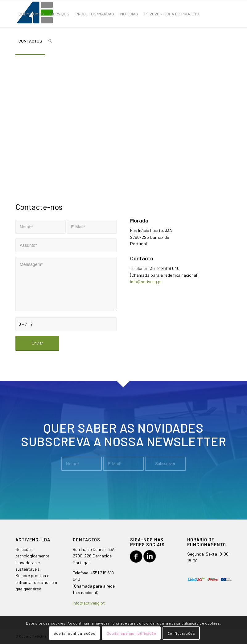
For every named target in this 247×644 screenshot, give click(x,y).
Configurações (181, 633)
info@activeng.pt (146, 281)
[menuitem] (31, 14)
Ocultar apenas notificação (132, 633)
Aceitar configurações (75, 633)
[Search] (50, 41)
